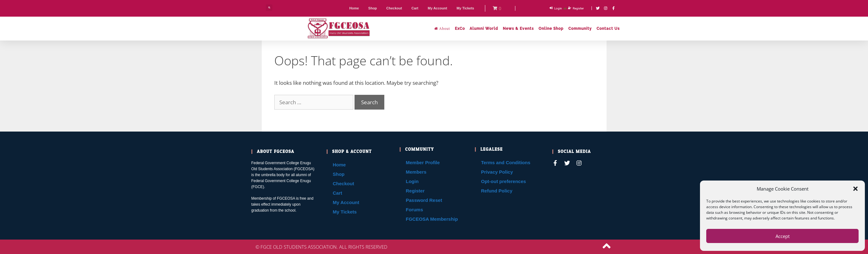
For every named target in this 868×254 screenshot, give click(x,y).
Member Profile (423, 162)
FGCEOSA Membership (432, 219)
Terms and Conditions (506, 162)
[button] (855, 189)
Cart (338, 193)
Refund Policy (497, 191)
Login (412, 181)
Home (339, 165)
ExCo (460, 29)
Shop (339, 174)
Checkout (344, 184)
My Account (346, 202)
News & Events (518, 29)
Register (415, 191)
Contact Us (608, 29)
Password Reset (424, 200)
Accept (783, 236)
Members (416, 172)
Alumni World (484, 29)
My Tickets (345, 212)
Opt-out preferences (504, 181)
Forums (415, 210)
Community (580, 29)
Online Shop (551, 29)
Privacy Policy (497, 172)
